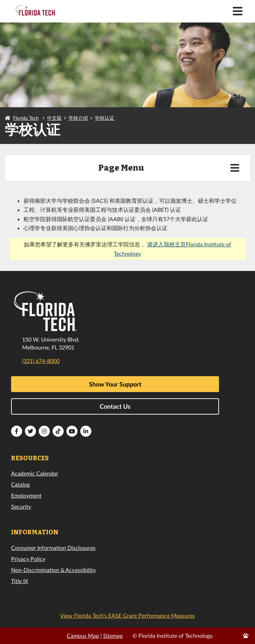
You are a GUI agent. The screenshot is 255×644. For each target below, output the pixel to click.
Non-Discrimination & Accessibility (53, 570)
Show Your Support (115, 384)
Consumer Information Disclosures (53, 548)
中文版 (54, 118)
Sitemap (113, 636)
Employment (26, 495)
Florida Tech (26, 118)
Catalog (20, 484)
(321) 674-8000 (41, 361)
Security (21, 506)
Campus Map (83, 636)
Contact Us (115, 406)
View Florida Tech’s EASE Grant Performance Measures (127, 615)
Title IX (20, 581)
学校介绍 (78, 118)
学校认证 (104, 118)
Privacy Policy (28, 559)
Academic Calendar (35, 473)
